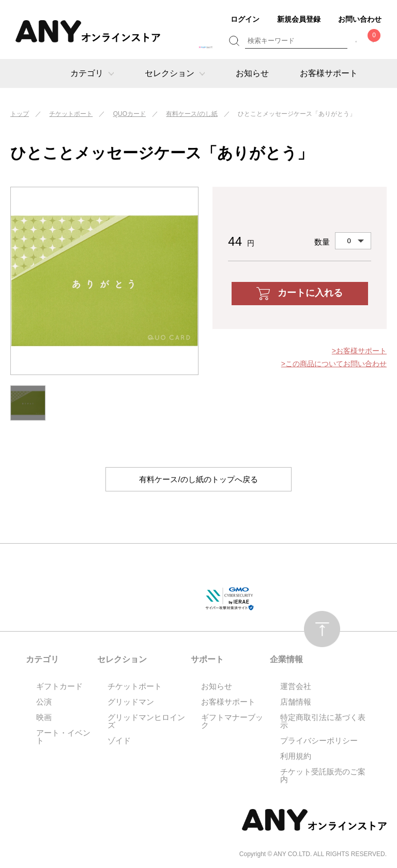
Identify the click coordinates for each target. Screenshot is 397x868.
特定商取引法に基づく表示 (323, 722)
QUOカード (129, 114)
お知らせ (252, 73)
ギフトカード (59, 687)
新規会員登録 (299, 19)
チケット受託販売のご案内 (323, 776)
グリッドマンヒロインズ (146, 722)
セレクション (175, 73)
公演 (44, 702)
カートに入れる (300, 294)
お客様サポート (329, 73)
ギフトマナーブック (232, 722)
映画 (44, 718)
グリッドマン (131, 702)
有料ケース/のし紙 (192, 114)
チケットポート (71, 114)
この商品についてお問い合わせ (336, 364)
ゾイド (119, 741)
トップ (20, 114)
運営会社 (296, 687)
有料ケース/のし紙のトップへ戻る (198, 479)
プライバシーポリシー (319, 741)
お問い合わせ (360, 19)
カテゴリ (92, 73)
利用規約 (296, 757)
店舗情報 (296, 702)
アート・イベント (63, 737)
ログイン (245, 19)
